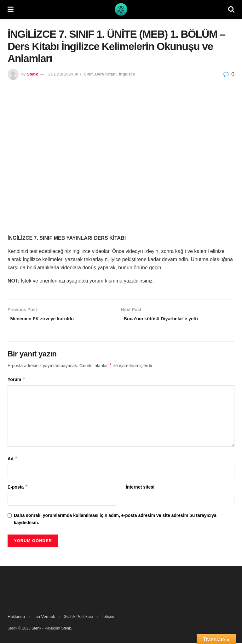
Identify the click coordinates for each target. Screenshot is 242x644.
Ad (13, 460)
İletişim (108, 618)
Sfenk (32, 74)
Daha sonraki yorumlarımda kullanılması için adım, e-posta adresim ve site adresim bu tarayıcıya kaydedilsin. (115, 520)
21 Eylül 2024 (61, 74)
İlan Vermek (44, 618)
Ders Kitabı (106, 74)
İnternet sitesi (140, 488)
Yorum (17, 381)
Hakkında (16, 618)
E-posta (18, 488)
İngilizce (127, 74)
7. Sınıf (86, 74)
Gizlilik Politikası (78, 618)
